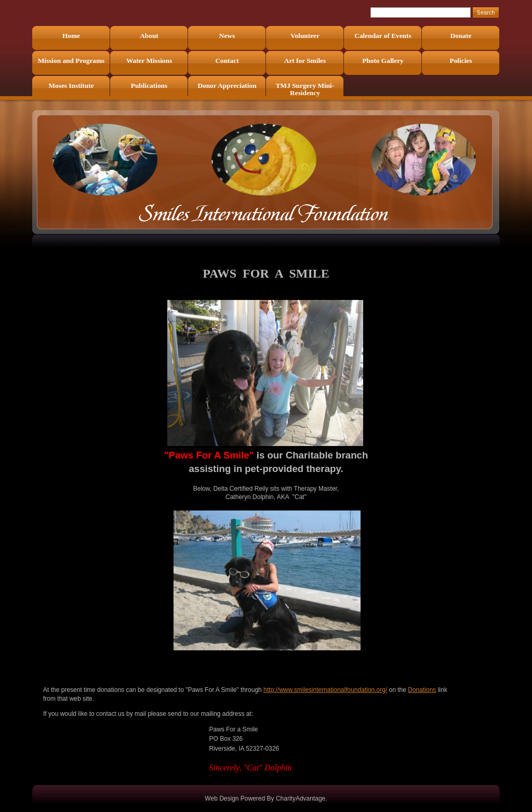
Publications (149, 86)
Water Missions (149, 61)
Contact (227, 61)
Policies (461, 61)
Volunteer (305, 36)
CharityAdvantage (301, 798)
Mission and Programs (71, 61)
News (227, 36)
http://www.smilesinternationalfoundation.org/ (325, 690)
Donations (422, 690)
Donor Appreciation (227, 86)
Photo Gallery (383, 61)
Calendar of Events (383, 36)
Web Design (222, 798)
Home (71, 36)
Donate (461, 36)
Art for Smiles (305, 61)
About (149, 36)
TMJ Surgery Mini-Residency (305, 89)
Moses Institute (71, 86)
